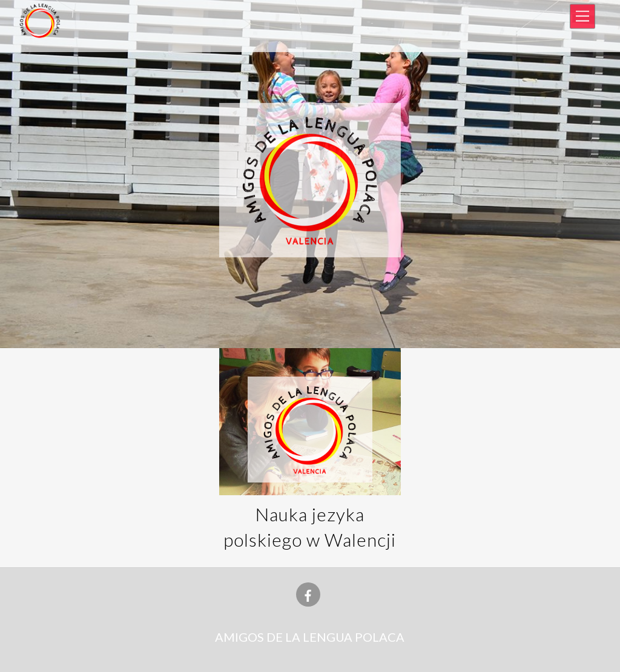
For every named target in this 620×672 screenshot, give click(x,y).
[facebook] (308, 593)
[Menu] (582, 17)
